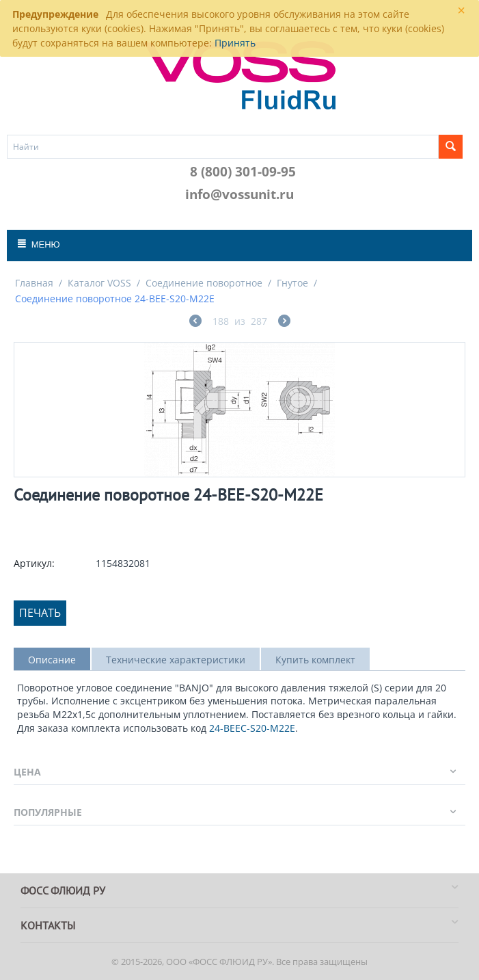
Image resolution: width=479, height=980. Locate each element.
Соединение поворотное (204, 283)
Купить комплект (315, 660)
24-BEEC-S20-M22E (252, 728)
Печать (40, 613)
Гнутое (292, 283)
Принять (235, 43)
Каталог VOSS (99, 283)
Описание (52, 660)
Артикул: (34, 563)
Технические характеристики (176, 660)
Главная (34, 283)
